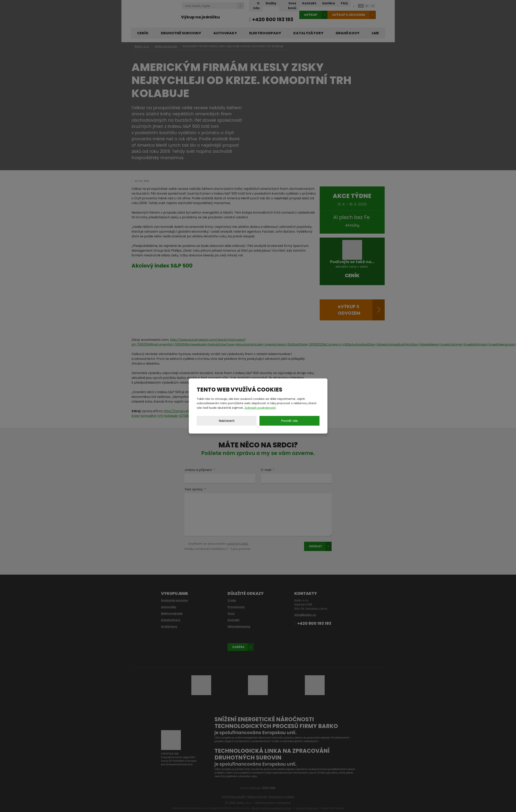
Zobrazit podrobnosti (260, 408)
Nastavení (227, 421)
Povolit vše (289, 421)
